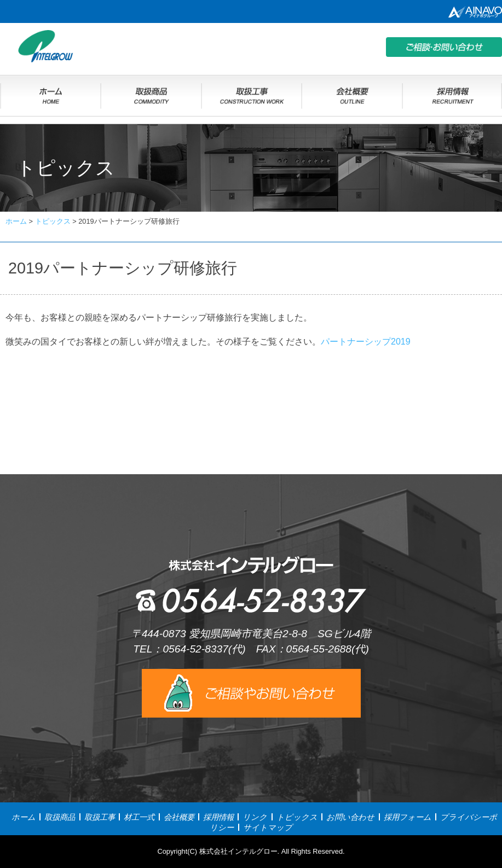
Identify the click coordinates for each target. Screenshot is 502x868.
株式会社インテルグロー (238, 851)
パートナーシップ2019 (366, 342)
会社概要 (179, 817)
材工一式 (139, 817)
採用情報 (218, 817)
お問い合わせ (350, 817)
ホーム (24, 817)
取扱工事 (100, 817)
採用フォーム (408, 817)
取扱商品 (60, 817)
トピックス (297, 817)
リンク (255, 817)
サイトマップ (268, 828)
